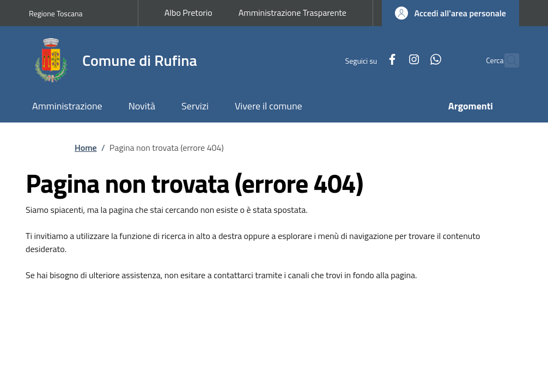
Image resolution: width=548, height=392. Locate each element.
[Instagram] (391, 60)
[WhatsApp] (412, 60)
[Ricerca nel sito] (506, 60)
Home (86, 148)
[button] (450, 13)
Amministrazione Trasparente (293, 13)
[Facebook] (369, 60)
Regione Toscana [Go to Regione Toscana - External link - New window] (56, 13)
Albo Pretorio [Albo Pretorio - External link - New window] (188, 13)
